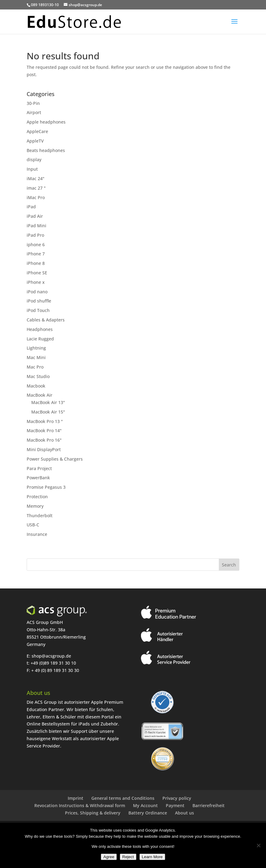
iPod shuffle (39, 301)
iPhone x (36, 282)
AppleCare (37, 131)
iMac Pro (36, 197)
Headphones (40, 329)
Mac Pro (35, 367)
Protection (37, 497)
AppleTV (35, 141)
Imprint (76, 798)
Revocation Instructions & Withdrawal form (80, 805)
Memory (35, 506)
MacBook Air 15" (48, 412)
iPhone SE (37, 273)
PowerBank (38, 478)
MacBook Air (40, 395)
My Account (145, 805)
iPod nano (37, 292)
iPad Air (35, 216)
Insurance (37, 534)
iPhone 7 (36, 254)
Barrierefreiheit (209, 805)
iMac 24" (36, 178)
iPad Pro (35, 235)
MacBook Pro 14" (44, 430)
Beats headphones (46, 150)
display (34, 160)
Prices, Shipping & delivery (93, 813)
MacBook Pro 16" (44, 440)
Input (32, 169)
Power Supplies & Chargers (55, 459)
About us (184, 813)
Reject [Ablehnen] (128, 857)
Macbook (36, 386)
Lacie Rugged (40, 339)
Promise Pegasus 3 (46, 487)
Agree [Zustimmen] (109, 857)
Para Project (39, 468)
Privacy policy (177, 798)
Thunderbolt (40, 516)
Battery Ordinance (148, 813)
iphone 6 (36, 245)
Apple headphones (46, 122)
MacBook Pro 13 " (45, 421)
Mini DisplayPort (44, 449)
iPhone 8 (36, 263)
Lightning (36, 348)
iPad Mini (36, 226)
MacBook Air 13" (48, 402)
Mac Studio (38, 376)
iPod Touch (38, 310)
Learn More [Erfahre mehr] (152, 857)
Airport (34, 112)
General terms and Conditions (123, 798)
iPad (31, 207)
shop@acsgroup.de (51, 656)
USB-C (33, 525)
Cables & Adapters (46, 320)
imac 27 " (36, 188)
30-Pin (33, 103)
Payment (175, 805)
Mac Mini (36, 357)
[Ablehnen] (258, 845)
